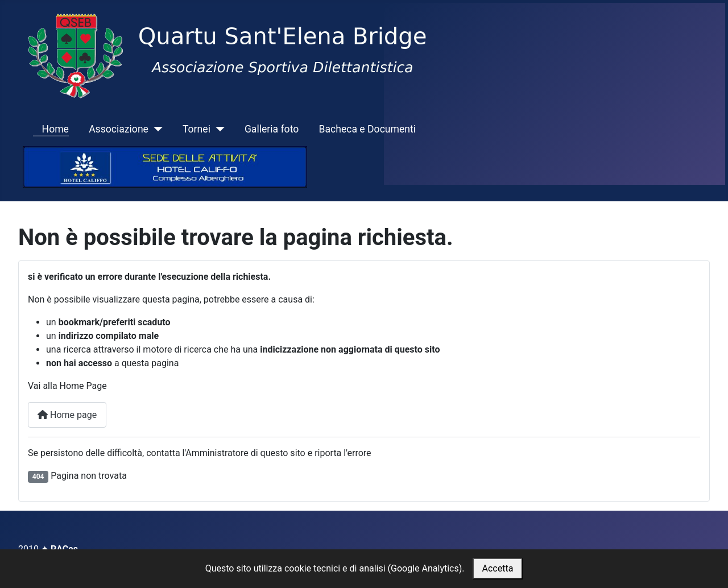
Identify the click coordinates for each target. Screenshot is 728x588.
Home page (67, 415)
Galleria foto (272, 129)
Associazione (119, 129)
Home (51, 129)
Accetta (498, 568)
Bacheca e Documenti (367, 129)
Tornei (197, 129)
